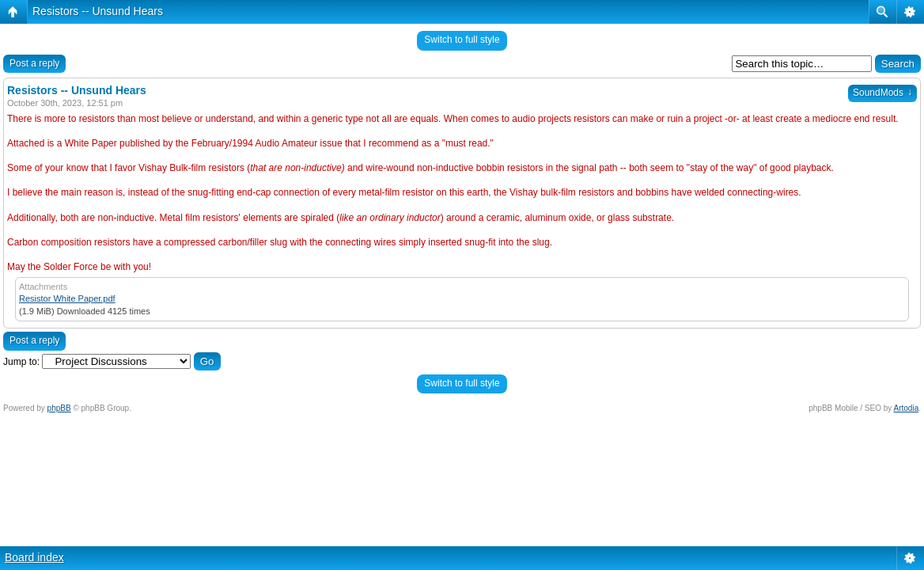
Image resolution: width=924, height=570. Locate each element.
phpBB (59, 408)
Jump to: (21, 362)
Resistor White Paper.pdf (67, 298)
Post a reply (34, 63)
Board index (34, 557)
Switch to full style (462, 40)
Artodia (907, 408)
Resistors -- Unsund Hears (98, 11)
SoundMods (882, 93)
